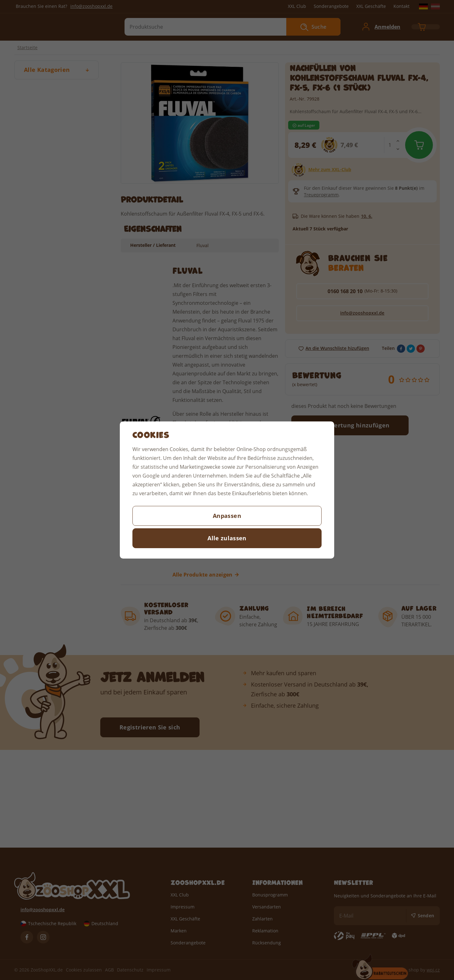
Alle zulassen (227, 538)
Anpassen (227, 516)
